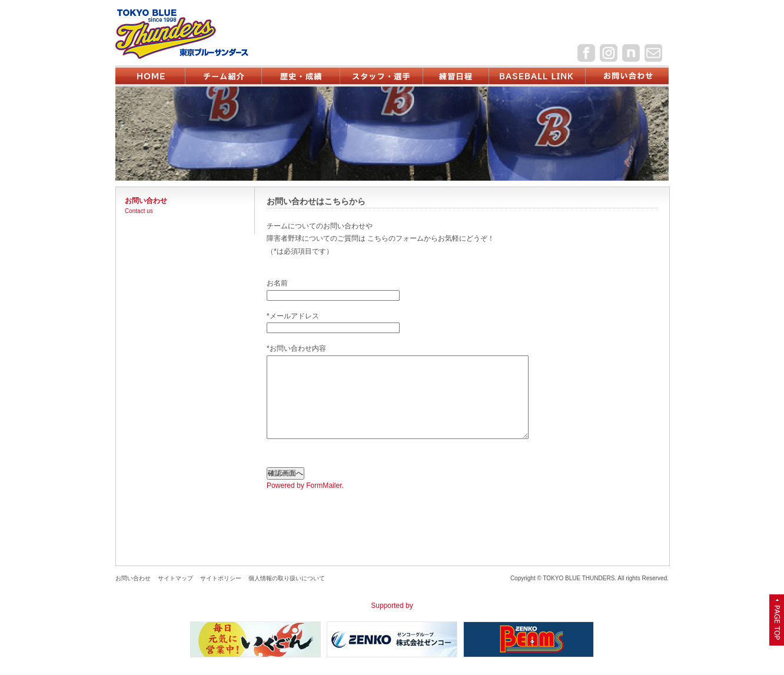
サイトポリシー (221, 578)
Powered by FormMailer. (305, 486)
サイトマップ (175, 578)
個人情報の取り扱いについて (287, 578)
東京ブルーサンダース (202, 34)
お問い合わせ (133, 578)
